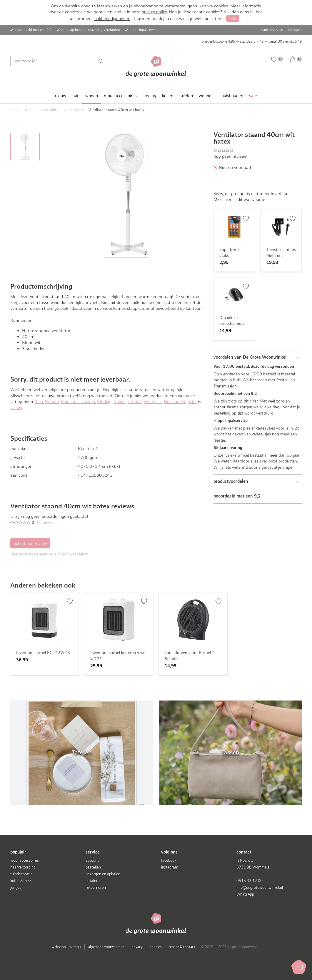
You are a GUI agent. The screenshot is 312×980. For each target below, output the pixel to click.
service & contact (182, 947)
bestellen (93, 867)
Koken (120, 402)
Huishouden (175, 402)
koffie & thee (21, 881)
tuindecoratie (21, 874)
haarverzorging (23, 867)
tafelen (186, 96)
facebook (169, 860)
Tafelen (135, 402)
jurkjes (16, 887)
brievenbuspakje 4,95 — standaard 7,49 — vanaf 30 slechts (252, 41)
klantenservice (272, 30)
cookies (156, 947)
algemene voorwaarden (106, 947)
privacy (137, 947)
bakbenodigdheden (112, 19)
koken (168, 96)
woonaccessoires (25, 860)
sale (253, 96)
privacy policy (154, 12)
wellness (207, 96)
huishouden (232, 96)
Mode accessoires (78, 402)
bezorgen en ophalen (103, 874)
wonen (92, 96)
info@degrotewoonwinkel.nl (260, 887)
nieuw (61, 96)
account (92, 860)
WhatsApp (245, 894)
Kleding (104, 402)
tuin (76, 96)
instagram (170, 867)
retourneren (96, 887)
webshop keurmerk (66, 947)
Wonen (52, 402)
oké (233, 19)
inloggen (295, 30)
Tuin (39, 402)
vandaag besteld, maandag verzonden (90, 30)
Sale (193, 402)
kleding (149, 96)
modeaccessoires (120, 96)
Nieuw (16, 407)
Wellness (153, 402)
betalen (92, 881)
